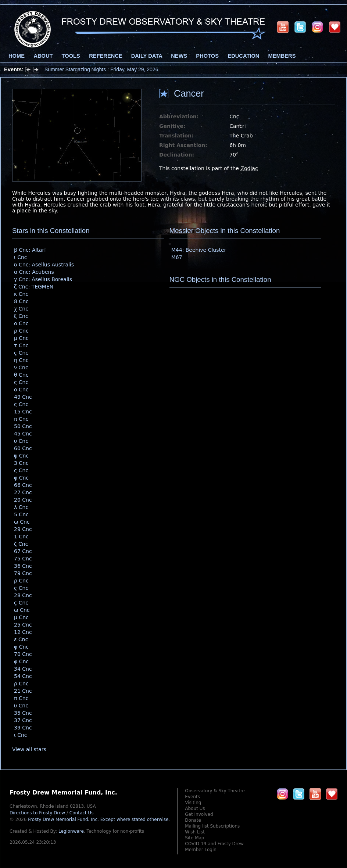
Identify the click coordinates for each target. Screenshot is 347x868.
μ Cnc (21, 338)
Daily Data (147, 56)
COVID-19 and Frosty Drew (214, 844)
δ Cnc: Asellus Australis (44, 265)
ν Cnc (21, 367)
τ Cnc (21, 345)
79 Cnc (23, 573)
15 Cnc (23, 412)
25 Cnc (23, 625)
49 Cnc (23, 397)
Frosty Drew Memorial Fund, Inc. (98, 819)
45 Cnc (23, 434)
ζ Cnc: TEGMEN (34, 287)
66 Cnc (23, 485)
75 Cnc (23, 559)
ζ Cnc (21, 544)
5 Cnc (21, 514)
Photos (207, 56)
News (179, 56)
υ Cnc (21, 441)
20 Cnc (23, 500)
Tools (71, 56)
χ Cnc (21, 309)
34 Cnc (23, 669)
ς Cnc (21, 353)
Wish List (195, 832)
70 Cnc (23, 654)
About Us (195, 808)
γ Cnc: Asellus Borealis (43, 279)
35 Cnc (23, 713)
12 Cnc (23, 632)
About (43, 56)
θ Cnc (21, 375)
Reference (105, 56)
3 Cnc (21, 463)
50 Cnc (23, 426)
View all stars (29, 749)
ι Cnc (21, 257)
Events (192, 797)
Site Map (194, 838)
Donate (193, 820)
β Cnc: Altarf (30, 250)
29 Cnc (23, 529)
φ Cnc (21, 478)
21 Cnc (23, 691)
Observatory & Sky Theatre (215, 791)
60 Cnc (23, 448)
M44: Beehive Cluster (199, 250)
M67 (177, 257)
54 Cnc (23, 676)
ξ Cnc (21, 316)
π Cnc (21, 419)
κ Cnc (21, 294)
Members (282, 56)
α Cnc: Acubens (34, 272)
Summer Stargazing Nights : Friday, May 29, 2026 (101, 69)
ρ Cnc (21, 331)
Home (17, 56)
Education (243, 56)
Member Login (201, 850)
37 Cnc (23, 720)
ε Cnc (21, 639)
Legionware (71, 831)
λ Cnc (21, 507)
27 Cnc (23, 492)
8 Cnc (21, 301)
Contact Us (82, 813)
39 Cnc (23, 728)
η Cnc (21, 360)
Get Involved (199, 814)
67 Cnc (23, 551)
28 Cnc (23, 595)
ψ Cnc (21, 456)
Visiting (193, 803)
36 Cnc (23, 566)
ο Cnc (21, 323)
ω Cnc (22, 522)
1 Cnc (21, 537)
